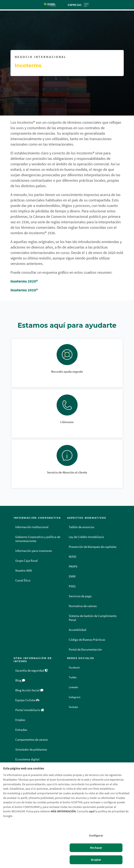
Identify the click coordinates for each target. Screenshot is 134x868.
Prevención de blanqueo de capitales (93, 547)
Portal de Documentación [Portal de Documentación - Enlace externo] (85, 650)
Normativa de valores (83, 606)
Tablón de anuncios (81, 527)
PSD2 (72, 586)
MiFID (72, 557)
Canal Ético (23, 580)
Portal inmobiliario (30, 710)
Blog (20, 680)
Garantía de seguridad (32, 671)
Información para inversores (34, 551)
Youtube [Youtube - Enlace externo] (75, 707)
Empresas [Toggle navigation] (78, 5)
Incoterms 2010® (24, 290)
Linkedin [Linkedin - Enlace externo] (75, 687)
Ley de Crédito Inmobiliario (86, 537)
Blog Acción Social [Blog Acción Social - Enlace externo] (29, 690)
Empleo (20, 720)
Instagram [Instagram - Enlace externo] (76, 697)
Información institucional (32, 527)
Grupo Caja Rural (27, 561)
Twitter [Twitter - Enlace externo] (74, 677)
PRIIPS (73, 567)
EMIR (72, 576)
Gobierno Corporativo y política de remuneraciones (38, 539)
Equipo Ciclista (27, 700)
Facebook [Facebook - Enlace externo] (76, 667)
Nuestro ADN (24, 571)
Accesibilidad (77, 630)
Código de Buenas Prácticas (87, 640)
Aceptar (96, 860)
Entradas (21, 730)
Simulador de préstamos (31, 750)
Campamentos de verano (32, 740)
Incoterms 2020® (24, 281)
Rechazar (96, 848)
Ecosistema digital (27, 759)
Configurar (96, 835)
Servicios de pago (80, 596)
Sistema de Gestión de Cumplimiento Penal (93, 618)
